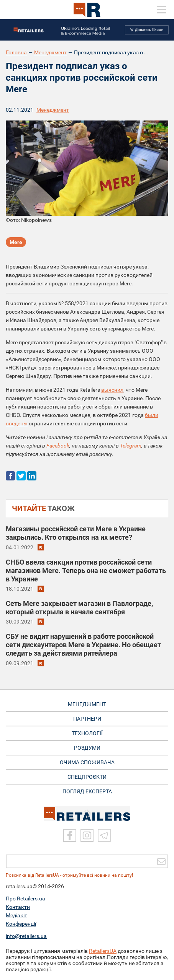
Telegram (131, 446)
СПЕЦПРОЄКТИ (87, 777)
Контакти (18, 907)
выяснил (112, 390)
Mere (16, 242)
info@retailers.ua (26, 936)
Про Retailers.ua (25, 899)
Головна (16, 52)
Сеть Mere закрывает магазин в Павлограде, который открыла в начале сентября (79, 608)
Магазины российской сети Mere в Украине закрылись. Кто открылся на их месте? (76, 533)
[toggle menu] (161, 10)
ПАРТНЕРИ (87, 719)
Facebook (58, 446)
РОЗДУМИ (87, 748)
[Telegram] (104, 835)
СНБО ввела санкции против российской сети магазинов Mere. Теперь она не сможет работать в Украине (86, 571)
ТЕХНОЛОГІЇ (87, 733)
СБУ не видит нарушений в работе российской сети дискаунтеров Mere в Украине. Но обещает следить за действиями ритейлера (83, 645)
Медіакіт (16, 915)
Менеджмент (50, 52)
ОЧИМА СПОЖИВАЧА (87, 762)
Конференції (21, 924)
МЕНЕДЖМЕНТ (87, 704)
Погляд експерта (87, 791)
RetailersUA (103, 951)
